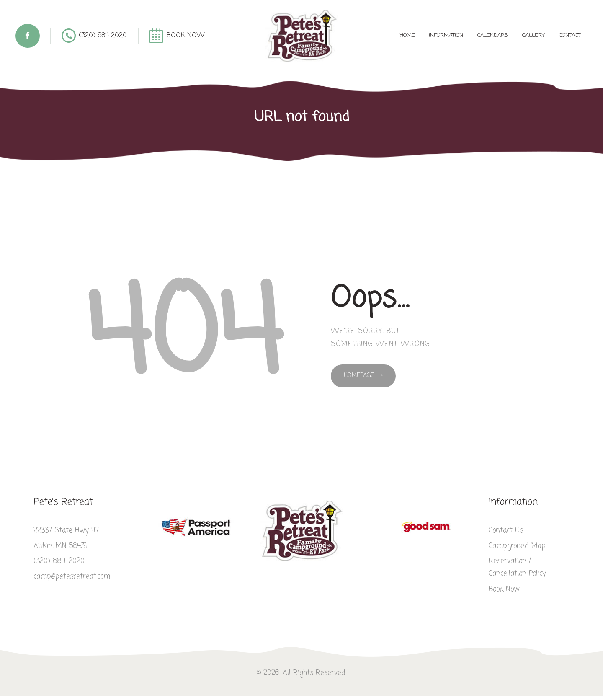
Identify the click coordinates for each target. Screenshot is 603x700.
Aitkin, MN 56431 (60, 546)
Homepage (359, 376)
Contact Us (506, 531)
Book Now (504, 589)
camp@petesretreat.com (72, 577)
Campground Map (517, 546)
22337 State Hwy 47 (66, 531)
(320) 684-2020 (59, 561)
